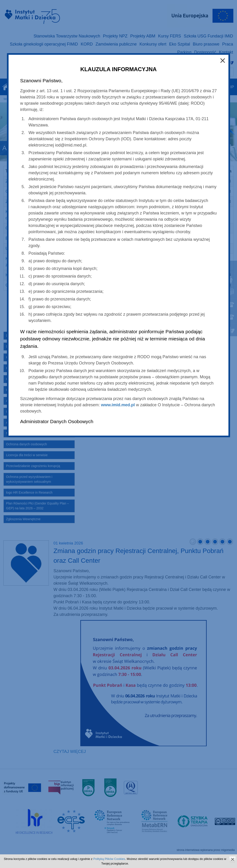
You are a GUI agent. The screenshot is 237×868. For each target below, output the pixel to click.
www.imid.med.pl (118, 405)
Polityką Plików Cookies (109, 859)
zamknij (232, 859)
